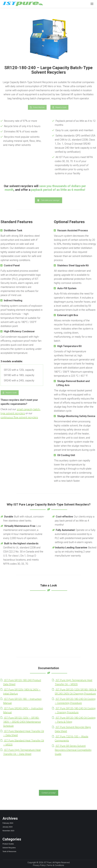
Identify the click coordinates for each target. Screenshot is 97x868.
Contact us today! (49, 793)
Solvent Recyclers (9, 848)
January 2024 (8, 827)
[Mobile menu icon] (92, 4)
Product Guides (8, 844)
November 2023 (8, 831)
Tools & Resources (9, 851)
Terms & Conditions (55, 865)
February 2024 (8, 823)
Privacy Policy (39, 865)
